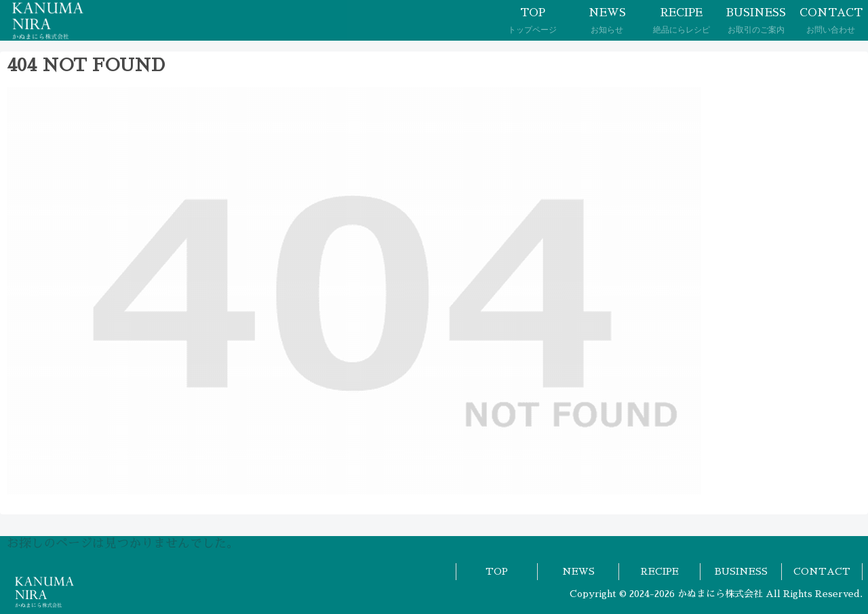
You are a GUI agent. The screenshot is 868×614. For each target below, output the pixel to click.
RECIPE (660, 571)
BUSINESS (741, 571)
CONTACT (822, 571)
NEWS (578, 571)
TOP (497, 571)
